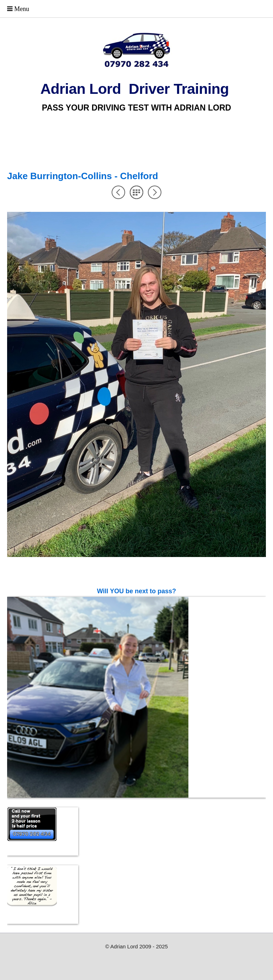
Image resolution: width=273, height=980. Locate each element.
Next (155, 192)
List (136, 192)
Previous (118, 192)
